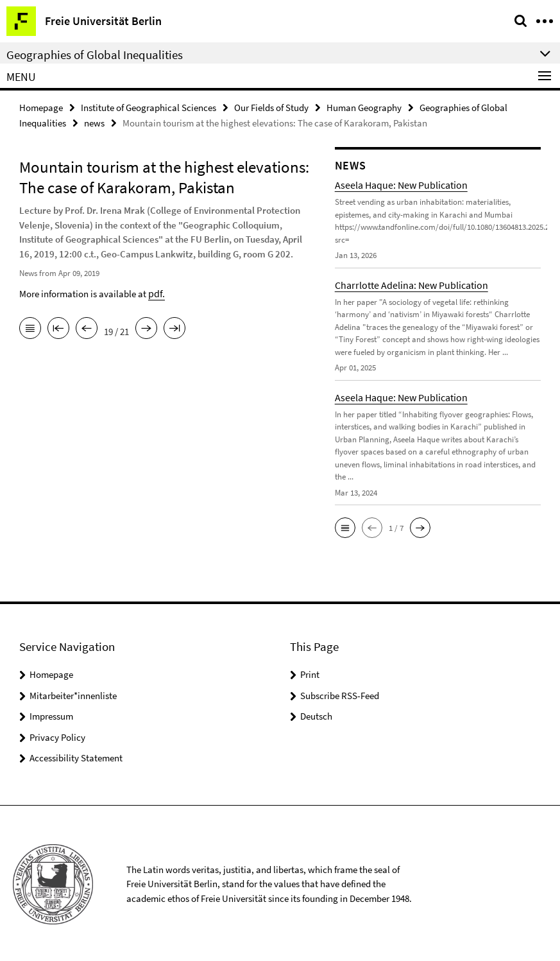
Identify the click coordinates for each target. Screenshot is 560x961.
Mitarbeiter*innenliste (73, 694)
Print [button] (310, 672)
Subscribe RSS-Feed (340, 694)
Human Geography (364, 107)
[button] (345, 526)
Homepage (41, 107)
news (94, 122)
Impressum (51, 714)
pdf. (156, 290)
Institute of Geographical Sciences (148, 107)
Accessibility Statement (76, 756)
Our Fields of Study (271, 107)
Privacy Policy (57, 735)
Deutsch (316, 714)
